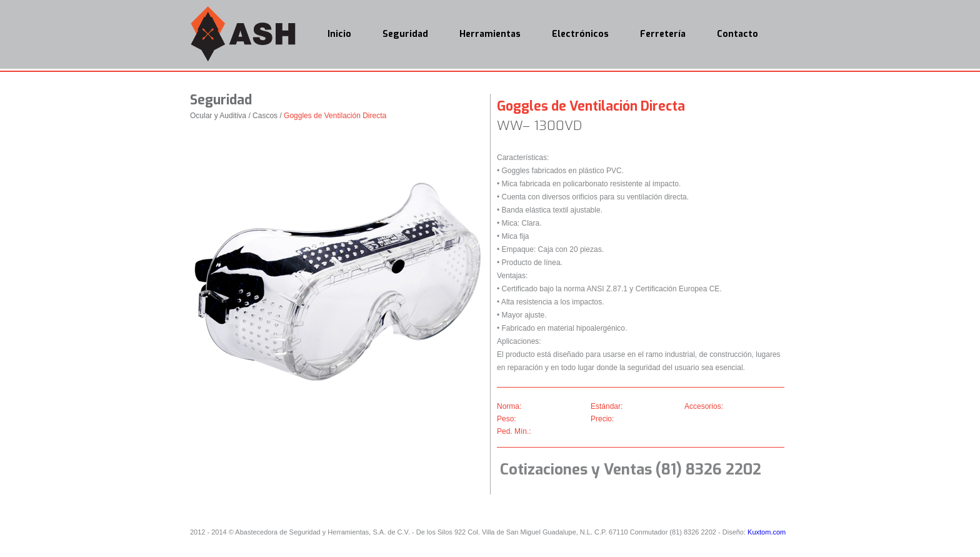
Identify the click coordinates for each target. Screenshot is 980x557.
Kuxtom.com (767, 532)
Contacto (737, 34)
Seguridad (405, 34)
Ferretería (663, 34)
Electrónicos (580, 34)
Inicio (339, 34)
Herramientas (490, 34)
